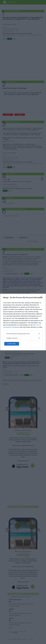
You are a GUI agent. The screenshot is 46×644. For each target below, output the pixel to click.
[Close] (42, 298)
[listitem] (23, 334)
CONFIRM (12, 344)
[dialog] (23, 322)
